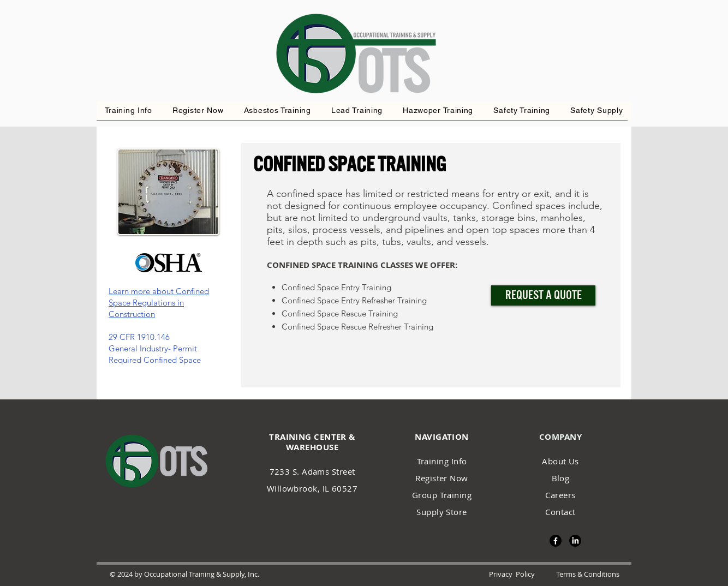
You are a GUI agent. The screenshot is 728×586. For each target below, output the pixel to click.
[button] (438, 110)
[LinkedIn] (575, 541)
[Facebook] (556, 541)
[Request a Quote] (543, 295)
